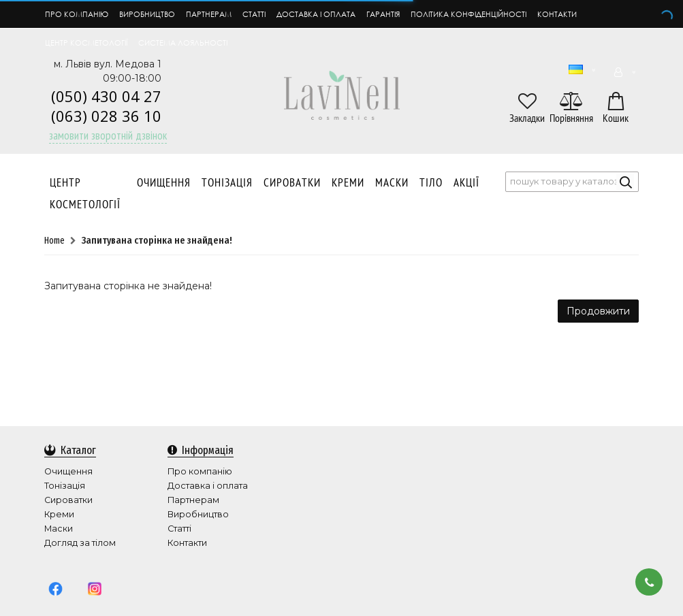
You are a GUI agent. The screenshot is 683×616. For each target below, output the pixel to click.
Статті (254, 14)
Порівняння (571, 119)
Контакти (557, 14)
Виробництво (147, 14)
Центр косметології (86, 43)
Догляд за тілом (80, 543)
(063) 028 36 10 (106, 116)
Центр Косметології (85, 194)
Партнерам (209, 14)
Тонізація (227, 183)
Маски (392, 183)
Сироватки (292, 183)
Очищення (164, 183)
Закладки (527, 119)
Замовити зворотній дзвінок (108, 135)
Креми (348, 183)
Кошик (616, 119)
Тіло (431, 183)
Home (54, 241)
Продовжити (598, 312)
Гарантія (383, 14)
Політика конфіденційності (468, 14)
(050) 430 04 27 (106, 96)
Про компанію (77, 14)
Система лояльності (183, 43)
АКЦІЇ (466, 183)
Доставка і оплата (316, 14)
